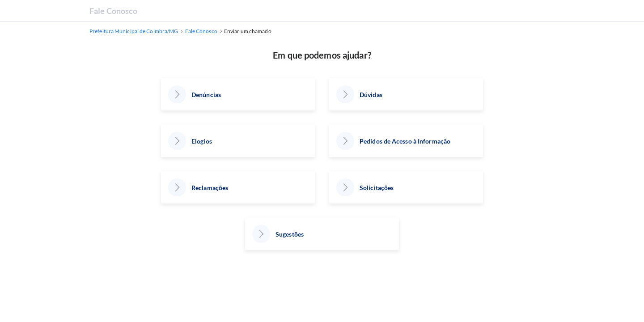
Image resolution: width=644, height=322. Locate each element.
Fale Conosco (113, 11)
